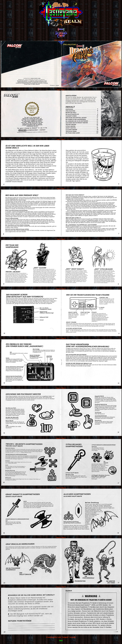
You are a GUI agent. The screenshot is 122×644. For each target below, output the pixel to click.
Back (61, 640)
